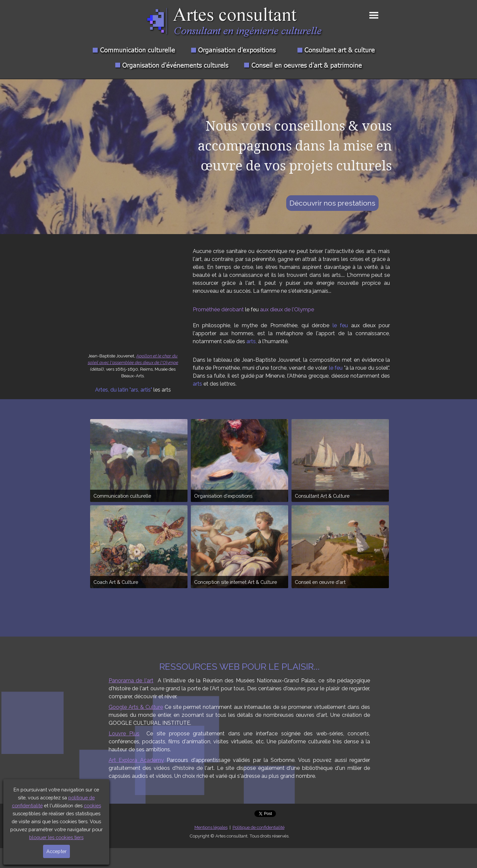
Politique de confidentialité (259, 827)
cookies (92, 806)
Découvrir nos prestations (332, 203)
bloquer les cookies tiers (56, 837)
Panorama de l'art (131, 681)
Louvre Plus (124, 734)
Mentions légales (211, 827)
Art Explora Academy (136, 760)
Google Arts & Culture (136, 707)
